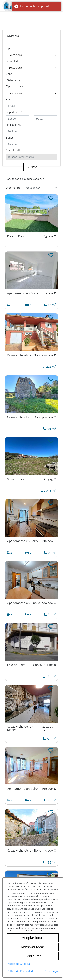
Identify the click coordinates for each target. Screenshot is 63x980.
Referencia (12, 36)
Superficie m (14, 112)
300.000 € (49, 417)
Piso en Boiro (16, 236)
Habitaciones (14, 125)
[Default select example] (40, 188)
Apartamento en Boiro (22, 293)
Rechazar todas (33, 947)
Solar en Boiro (17, 479)
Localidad (12, 61)
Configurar (33, 956)
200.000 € (49, 603)
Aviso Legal (52, 971)
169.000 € (49, 789)
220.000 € (48, 728)
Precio (10, 99)
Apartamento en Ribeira (24, 603)
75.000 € (50, 851)
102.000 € (49, 293)
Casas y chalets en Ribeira (20, 728)
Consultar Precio (45, 665)
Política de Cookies (18, 964)
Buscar (32, 167)
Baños (10, 138)
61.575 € (50, 479)
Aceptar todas (33, 938)
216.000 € (49, 541)
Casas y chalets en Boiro (24, 355)
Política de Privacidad (20, 971)
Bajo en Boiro (16, 665)
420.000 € (49, 355)
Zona (9, 74)
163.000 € (49, 236)
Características (15, 150)
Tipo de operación (17, 87)
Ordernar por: (14, 188)
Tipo (9, 48)
